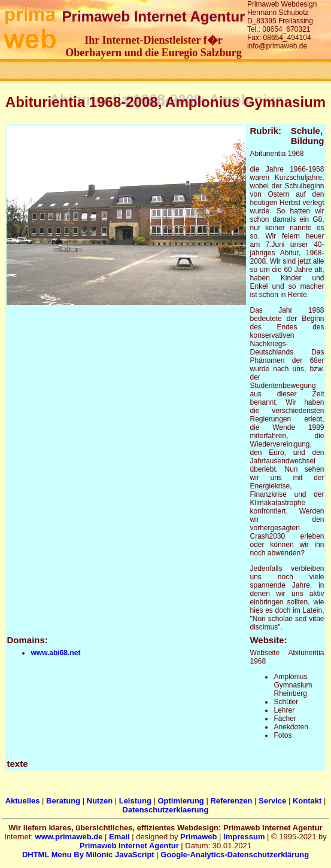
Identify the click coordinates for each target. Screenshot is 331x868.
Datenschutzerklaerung (166, 810)
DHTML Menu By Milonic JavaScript (88, 855)
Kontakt (307, 801)
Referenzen (231, 801)
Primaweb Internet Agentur (129, 846)
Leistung (135, 801)
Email (119, 837)
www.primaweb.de (69, 837)
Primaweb (198, 837)
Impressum (244, 837)
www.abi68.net (55, 653)
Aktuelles (23, 801)
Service (272, 801)
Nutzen (100, 801)
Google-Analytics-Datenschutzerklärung (235, 855)
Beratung (63, 801)
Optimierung (180, 801)
